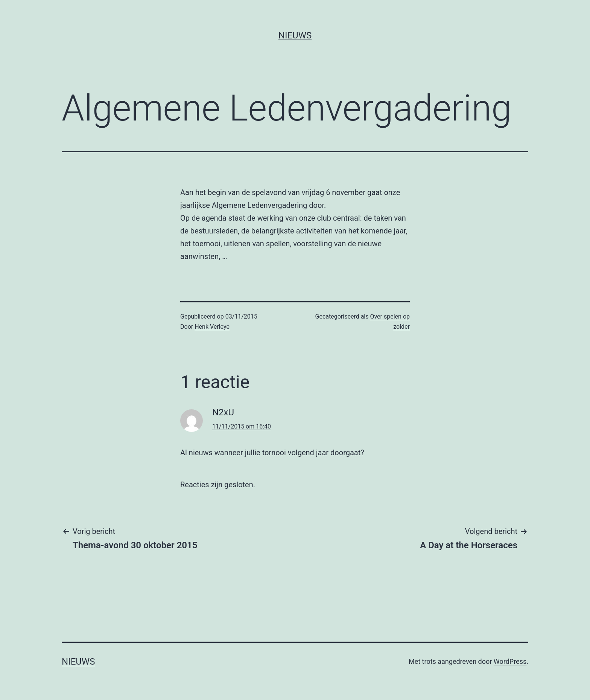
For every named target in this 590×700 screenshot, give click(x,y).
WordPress (510, 661)
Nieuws (295, 35)
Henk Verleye (212, 327)
